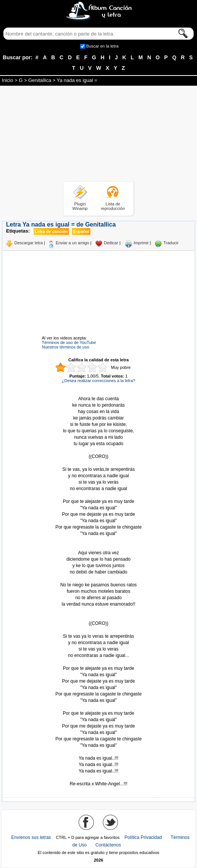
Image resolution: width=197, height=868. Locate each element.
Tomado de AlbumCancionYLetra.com (99, 752)
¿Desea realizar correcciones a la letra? (98, 381)
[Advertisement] (99, 135)
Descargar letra (29, 243)
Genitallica (40, 80)
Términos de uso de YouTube (69, 342)
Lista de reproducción (113, 206)
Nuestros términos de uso (66, 347)
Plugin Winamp (80, 206)
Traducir (171, 243)
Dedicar (111, 243)
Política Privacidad (143, 837)
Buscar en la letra (102, 46)
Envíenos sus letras (31, 837)
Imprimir (141, 243)
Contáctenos (108, 845)
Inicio (8, 80)
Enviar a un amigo (72, 243)
